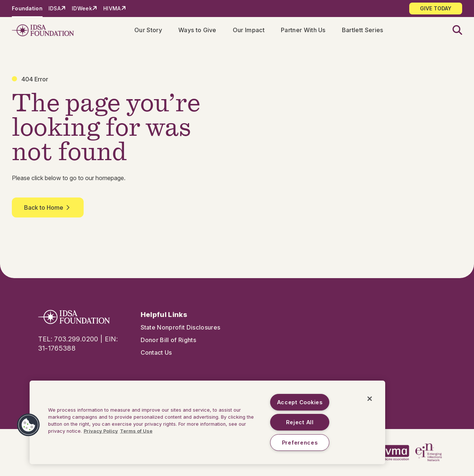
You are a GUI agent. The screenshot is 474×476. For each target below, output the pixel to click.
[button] (453, 31)
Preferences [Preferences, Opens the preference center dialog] (300, 443)
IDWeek (82, 8)
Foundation (27, 8)
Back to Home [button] (48, 207)
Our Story (148, 30)
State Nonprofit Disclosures (181, 327)
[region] (207, 422)
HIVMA (112, 8)
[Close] (370, 399)
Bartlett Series (363, 30)
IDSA (55, 8)
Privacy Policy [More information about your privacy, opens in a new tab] (101, 431)
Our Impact (249, 30)
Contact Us (156, 352)
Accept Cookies (300, 402)
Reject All (300, 422)
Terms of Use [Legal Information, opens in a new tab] (136, 431)
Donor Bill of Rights (168, 340)
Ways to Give (197, 30)
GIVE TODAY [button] (436, 8)
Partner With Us (303, 30)
